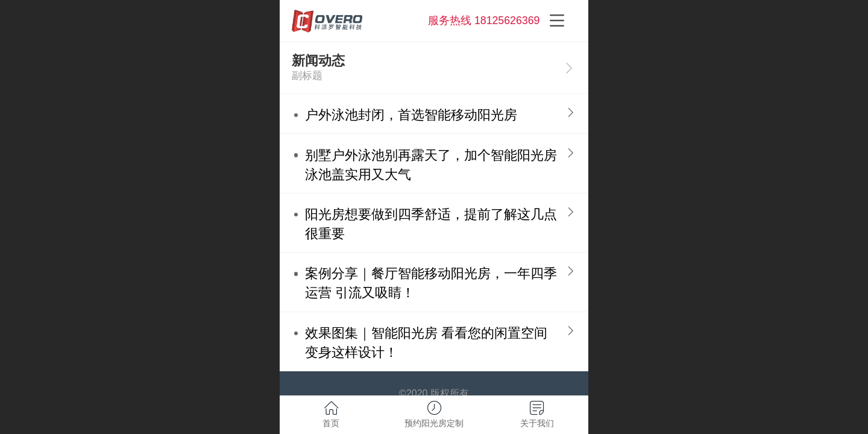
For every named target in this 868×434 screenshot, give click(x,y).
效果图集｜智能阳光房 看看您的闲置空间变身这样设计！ (426, 343)
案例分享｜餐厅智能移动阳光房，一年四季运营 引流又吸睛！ (431, 283)
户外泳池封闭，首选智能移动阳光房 (411, 115)
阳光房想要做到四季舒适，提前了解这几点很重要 (431, 224)
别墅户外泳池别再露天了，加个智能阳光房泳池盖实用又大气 (431, 165)
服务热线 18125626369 (484, 20)
